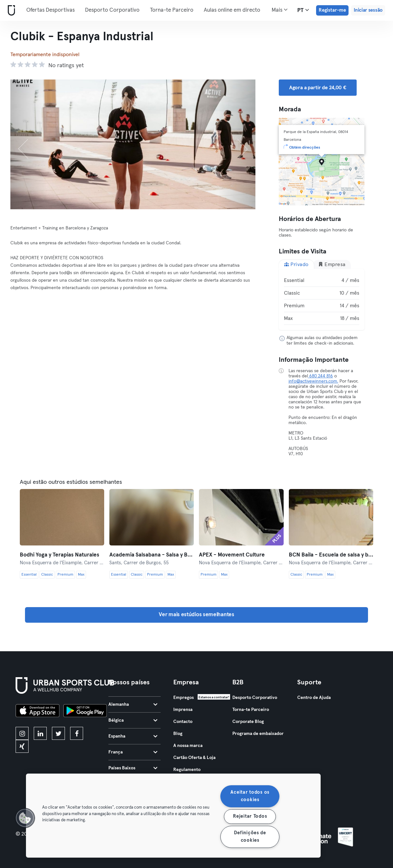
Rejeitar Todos (250, 816)
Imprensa (183, 710)
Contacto (183, 722)
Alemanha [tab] (133, 704)
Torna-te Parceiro (172, 10)
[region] (173, 816)
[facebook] (77, 733)
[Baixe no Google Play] (85, 712)
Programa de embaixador (258, 734)
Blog (178, 734)
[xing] (22, 746)
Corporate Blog (248, 722)
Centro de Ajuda (314, 698)
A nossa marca (188, 746)
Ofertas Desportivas (50, 10)
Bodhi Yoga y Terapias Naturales (60, 555)
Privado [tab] (296, 264)
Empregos (184, 698)
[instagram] (22, 733)
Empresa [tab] (332, 264)
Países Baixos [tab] (133, 768)
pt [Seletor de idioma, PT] (303, 10)
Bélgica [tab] (133, 720)
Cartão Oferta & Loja (194, 758)
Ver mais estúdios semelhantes (196, 615)
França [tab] (133, 752)
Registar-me (332, 10)
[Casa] (10, 11)
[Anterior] (29, 144)
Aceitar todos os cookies (250, 796)
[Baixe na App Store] (37, 712)
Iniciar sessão (368, 10)
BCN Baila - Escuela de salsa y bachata (331, 555)
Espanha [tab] (133, 736)
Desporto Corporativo (112, 10)
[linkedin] (40, 733)
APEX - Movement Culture (232, 555)
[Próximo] (237, 144)
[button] (25, 818)
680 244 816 (320, 376)
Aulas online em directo (232, 10)
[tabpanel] (322, 300)
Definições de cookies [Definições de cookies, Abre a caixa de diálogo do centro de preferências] (250, 837)
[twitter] (58, 733)
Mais (280, 10)
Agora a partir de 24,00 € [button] (318, 88)
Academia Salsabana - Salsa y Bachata (152, 555)
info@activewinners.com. (313, 381)
